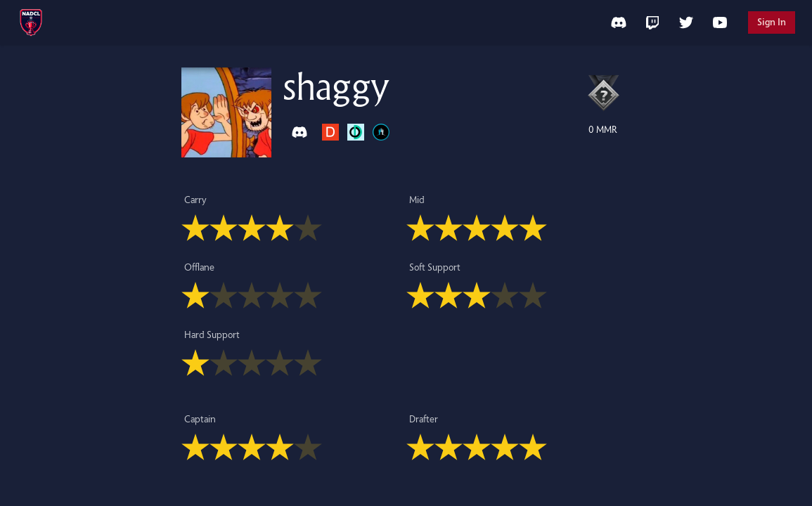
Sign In (772, 22)
